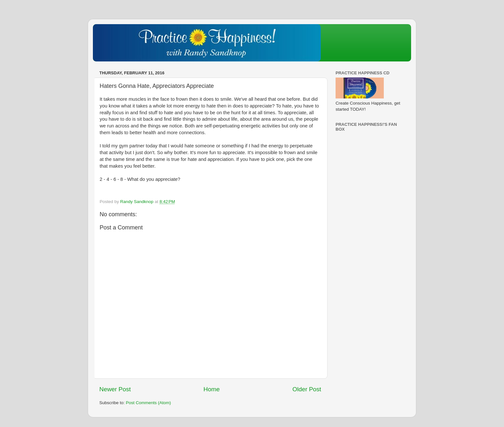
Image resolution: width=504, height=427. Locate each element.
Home (212, 389)
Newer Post (115, 389)
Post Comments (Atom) (148, 403)
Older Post (307, 389)
